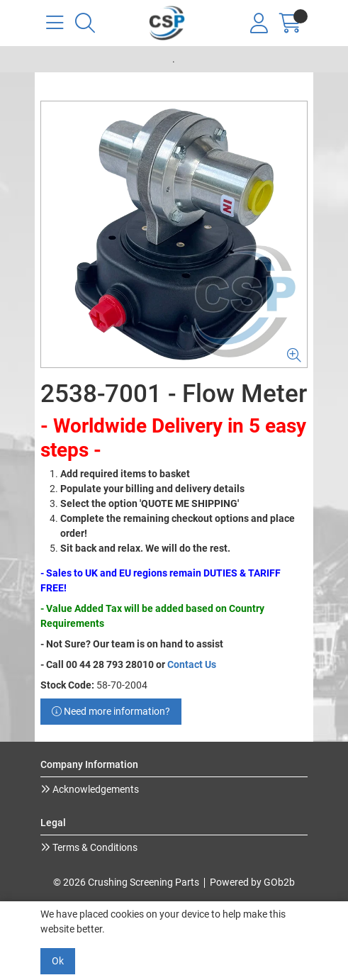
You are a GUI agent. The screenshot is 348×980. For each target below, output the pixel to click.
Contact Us (192, 664)
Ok (58, 961)
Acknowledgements (95, 789)
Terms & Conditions (94, 847)
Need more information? (111, 711)
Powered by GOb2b (252, 882)
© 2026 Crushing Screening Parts (126, 882)
